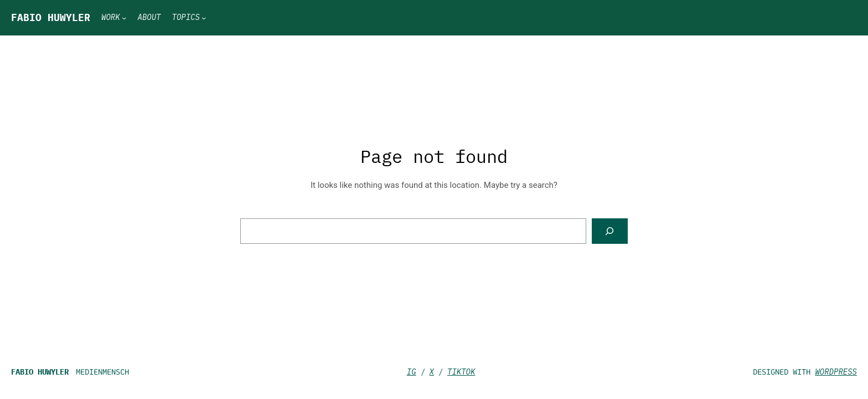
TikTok (461, 372)
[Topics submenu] (204, 18)
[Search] (610, 231)
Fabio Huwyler (51, 17)
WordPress (836, 372)
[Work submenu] (124, 18)
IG (412, 372)
